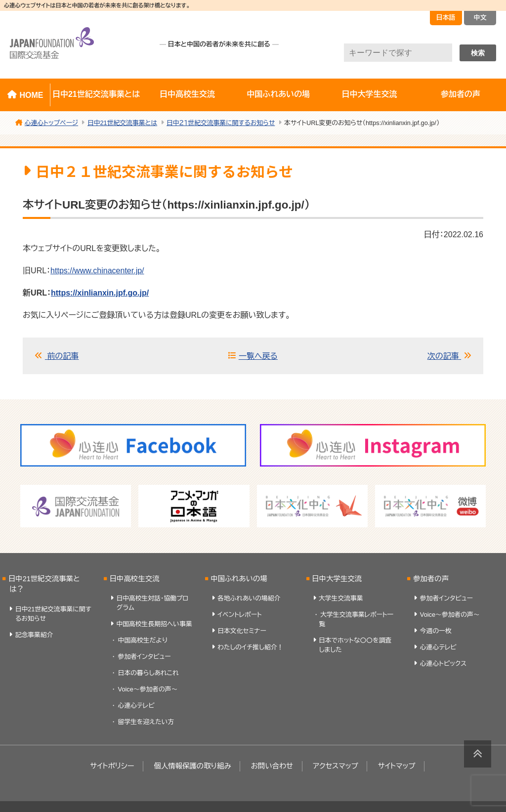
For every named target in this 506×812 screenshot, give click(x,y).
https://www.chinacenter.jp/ (97, 271)
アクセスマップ (336, 766)
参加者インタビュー (145, 657)
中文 (480, 18)
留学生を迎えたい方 (146, 722)
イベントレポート (240, 615)
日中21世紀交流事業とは (96, 94)
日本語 (446, 18)
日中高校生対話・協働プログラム (152, 603)
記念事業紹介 (34, 635)
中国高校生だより (143, 640)
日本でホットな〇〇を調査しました (355, 645)
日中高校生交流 (187, 94)
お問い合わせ (272, 766)
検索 (478, 53)
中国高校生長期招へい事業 (154, 624)
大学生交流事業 (341, 598)
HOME (31, 95)
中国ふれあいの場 (278, 94)
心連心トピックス (443, 663)
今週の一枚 (436, 631)
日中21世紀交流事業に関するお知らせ (53, 614)
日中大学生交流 (370, 94)
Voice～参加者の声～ (148, 689)
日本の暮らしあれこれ (148, 673)
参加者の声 (431, 579)
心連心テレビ (136, 705)
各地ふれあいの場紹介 (249, 598)
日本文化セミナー (242, 631)
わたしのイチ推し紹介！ (250, 647)
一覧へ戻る (258, 356)
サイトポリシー (112, 766)
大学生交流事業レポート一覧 (356, 619)
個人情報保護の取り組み (192, 766)
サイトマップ (397, 766)
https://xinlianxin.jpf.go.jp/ (100, 293)
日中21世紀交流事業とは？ (44, 584)
